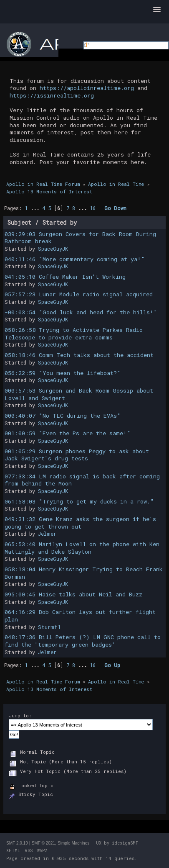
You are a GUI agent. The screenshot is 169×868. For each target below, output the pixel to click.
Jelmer (47, 534)
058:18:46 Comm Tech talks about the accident (79, 355)
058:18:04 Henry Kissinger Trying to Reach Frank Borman (84, 573)
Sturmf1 (49, 627)
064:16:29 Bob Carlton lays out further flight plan (80, 616)
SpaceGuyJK (53, 249)
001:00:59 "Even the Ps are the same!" (68, 433)
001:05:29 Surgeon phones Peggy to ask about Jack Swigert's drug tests (77, 455)
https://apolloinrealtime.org (87, 88)
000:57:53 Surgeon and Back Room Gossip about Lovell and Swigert (79, 394)
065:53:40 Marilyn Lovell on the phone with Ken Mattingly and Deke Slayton (82, 548)
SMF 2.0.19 (17, 843)
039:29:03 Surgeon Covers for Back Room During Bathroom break (80, 238)
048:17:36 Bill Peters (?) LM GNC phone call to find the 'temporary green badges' (83, 641)
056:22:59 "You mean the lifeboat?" (63, 373)
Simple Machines (73, 843)
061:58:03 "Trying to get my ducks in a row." (79, 501)
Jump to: (20, 715)
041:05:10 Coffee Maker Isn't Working (65, 277)
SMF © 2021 (43, 843)
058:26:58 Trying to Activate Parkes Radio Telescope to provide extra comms (74, 334)
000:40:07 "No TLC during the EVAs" (63, 416)
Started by (60, 222)
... (36, 208)
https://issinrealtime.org (52, 95)
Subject (19, 222)
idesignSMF (125, 843)
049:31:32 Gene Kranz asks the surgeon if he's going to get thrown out (80, 523)
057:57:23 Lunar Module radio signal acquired (79, 294)
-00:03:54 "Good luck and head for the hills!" (81, 312)
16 (93, 208)
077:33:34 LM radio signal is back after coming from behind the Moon (82, 480)
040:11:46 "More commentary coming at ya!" (75, 259)
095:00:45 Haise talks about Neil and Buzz (73, 594)
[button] (157, 10)
